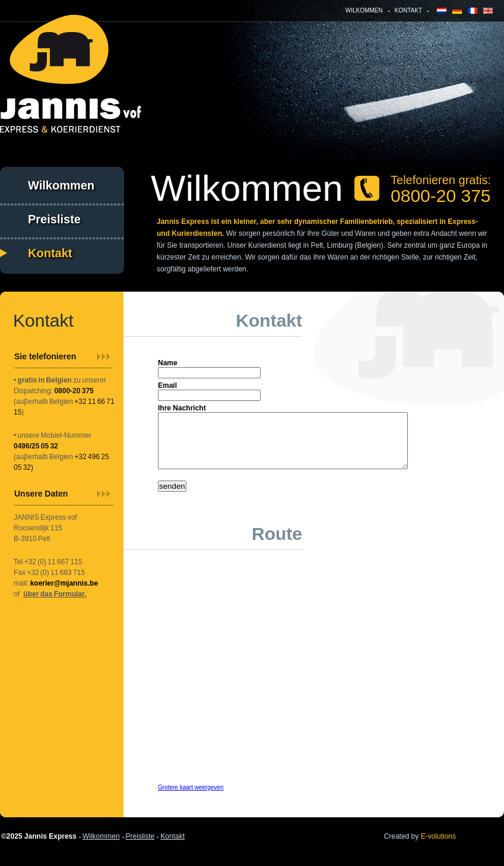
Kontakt (408, 10)
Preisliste (54, 219)
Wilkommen (364, 10)
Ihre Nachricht (182, 408)
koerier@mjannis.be (64, 583)
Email (167, 385)
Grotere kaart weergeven (191, 798)
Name (168, 363)
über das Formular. (55, 594)
